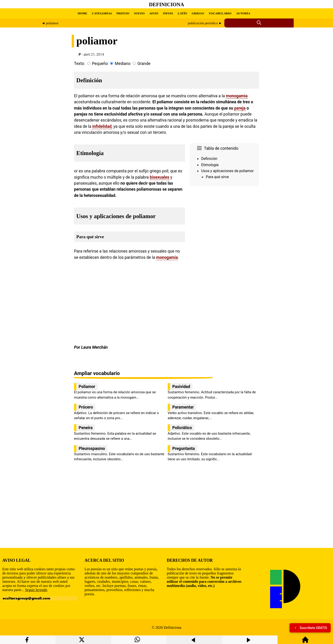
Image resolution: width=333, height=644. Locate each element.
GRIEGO (198, 13)
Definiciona (166, 5)
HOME (82, 13)
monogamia (237, 96)
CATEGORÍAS (102, 13)
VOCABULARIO (220, 13)
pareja (240, 108)
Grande (144, 64)
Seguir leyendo (36, 590)
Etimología (210, 165)
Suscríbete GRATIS (310, 628)
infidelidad (102, 126)
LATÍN (182, 13)
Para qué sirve (217, 177)
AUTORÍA (243, 13)
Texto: (80, 64)
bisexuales (160, 177)
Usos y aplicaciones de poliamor (227, 171)
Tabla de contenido (221, 148)
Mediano (123, 64)
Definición (209, 159)
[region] (224, 227)
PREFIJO (123, 13)
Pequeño (100, 64)
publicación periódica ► (205, 23)
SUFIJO (139, 13)
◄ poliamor (50, 23)
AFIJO (154, 13)
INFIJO (168, 13)
